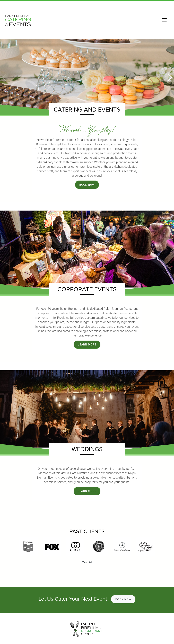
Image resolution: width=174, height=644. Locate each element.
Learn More (87, 345)
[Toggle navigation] (164, 20)
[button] (170, 77)
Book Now (87, 185)
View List (87, 562)
